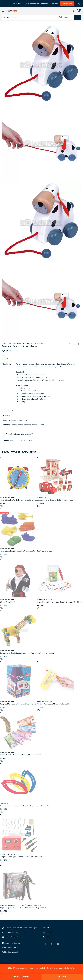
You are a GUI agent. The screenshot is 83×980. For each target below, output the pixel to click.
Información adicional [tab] (12, 434)
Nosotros (47, 937)
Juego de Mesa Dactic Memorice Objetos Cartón (19, 704)
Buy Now (62, 977)
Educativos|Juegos (28, 343)
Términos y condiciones (11, 943)
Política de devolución (10, 947)
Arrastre (14, 425)
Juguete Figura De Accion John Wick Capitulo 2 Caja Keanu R (23, 908)
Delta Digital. (70, 968)
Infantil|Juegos (43, 498)
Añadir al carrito (21, 977)
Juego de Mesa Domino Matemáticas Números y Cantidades (59, 602)
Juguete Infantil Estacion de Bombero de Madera (56, 500)
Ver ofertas (67, 4)
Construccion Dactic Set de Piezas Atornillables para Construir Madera (27, 653)
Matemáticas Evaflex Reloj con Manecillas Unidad (19, 500)
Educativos (4, 803)
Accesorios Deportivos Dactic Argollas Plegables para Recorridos (25, 806)
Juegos (19, 343)
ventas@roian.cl (12, 937)
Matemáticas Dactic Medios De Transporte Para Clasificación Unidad (26, 551)
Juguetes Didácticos (40, 343)
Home (4, 343)
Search (78, 17)
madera (35, 425)
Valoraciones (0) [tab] (27, 434)
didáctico (27, 425)
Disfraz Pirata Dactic (8, 602)
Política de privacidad (10, 952)
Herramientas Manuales (9, 854)
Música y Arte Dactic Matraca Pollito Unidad (54, 704)
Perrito (41, 425)
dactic (21, 425)
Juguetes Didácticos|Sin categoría (29, 905)
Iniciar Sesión (48, 928)
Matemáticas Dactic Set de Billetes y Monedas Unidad (21, 755)
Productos (11, 343)
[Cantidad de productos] (8, 410)
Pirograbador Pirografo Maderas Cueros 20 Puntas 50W (21, 857)
